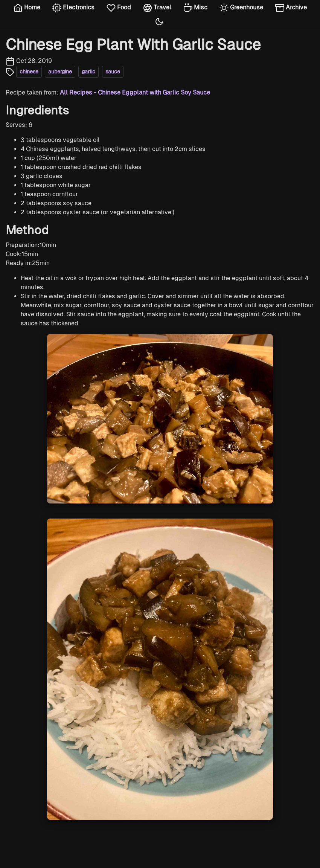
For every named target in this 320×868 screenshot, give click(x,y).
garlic (88, 72)
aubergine (60, 72)
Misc (195, 8)
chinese (29, 72)
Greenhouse (241, 8)
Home (27, 8)
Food (119, 8)
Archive (291, 8)
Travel (157, 8)
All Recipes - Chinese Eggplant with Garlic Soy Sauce (135, 92)
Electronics (73, 8)
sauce (113, 72)
